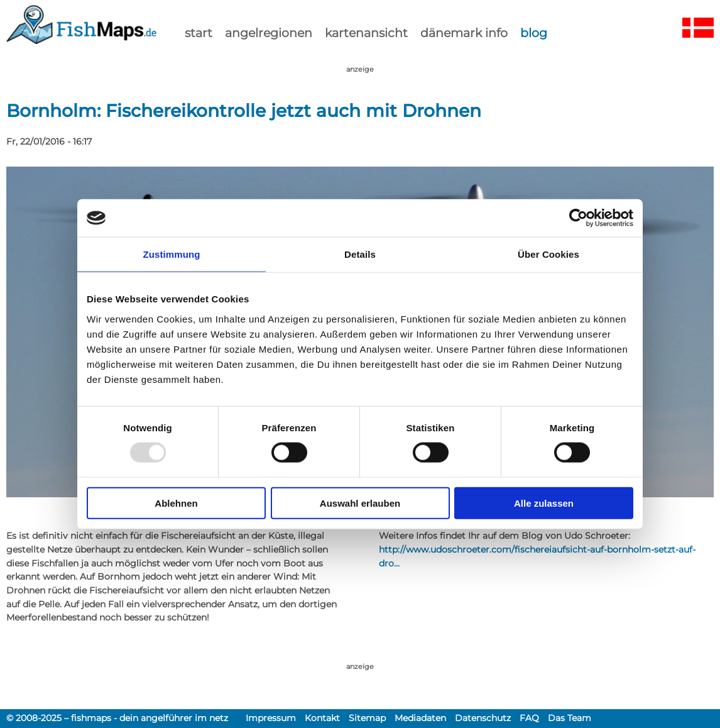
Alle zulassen (544, 503)
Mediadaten (420, 718)
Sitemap (367, 718)
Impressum (271, 718)
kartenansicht (366, 33)
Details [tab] (360, 254)
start (199, 33)
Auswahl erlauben (360, 503)
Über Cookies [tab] (548, 254)
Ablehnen (176, 503)
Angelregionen (269, 33)
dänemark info (464, 33)
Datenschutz (483, 718)
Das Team (570, 718)
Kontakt (322, 718)
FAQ (529, 718)
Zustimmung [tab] (172, 254)
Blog (534, 33)
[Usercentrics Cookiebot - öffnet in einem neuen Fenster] (578, 218)
